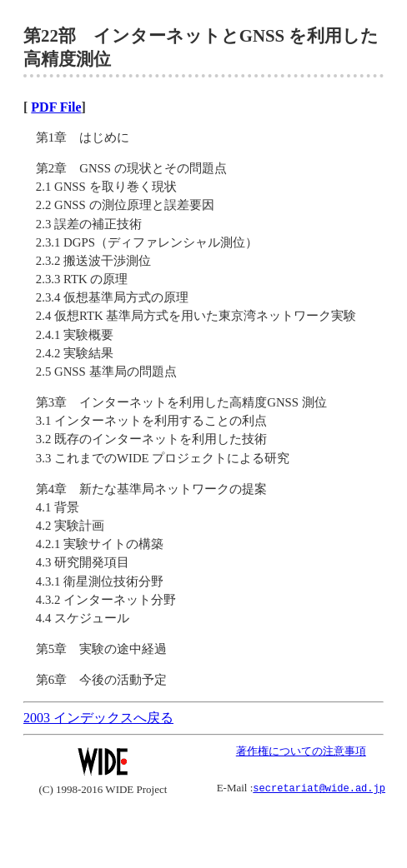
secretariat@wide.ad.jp (319, 788)
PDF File (56, 107)
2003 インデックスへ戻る (98, 718)
